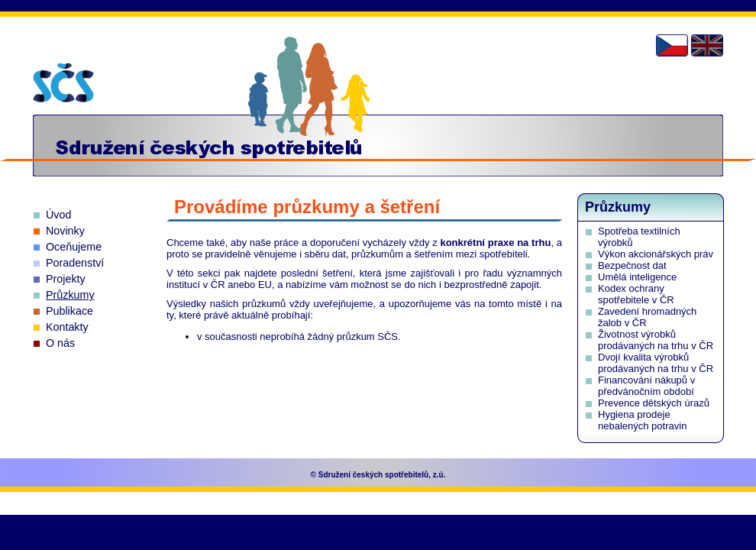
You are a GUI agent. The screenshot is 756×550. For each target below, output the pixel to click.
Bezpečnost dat (632, 265)
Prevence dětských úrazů (654, 403)
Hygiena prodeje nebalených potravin (642, 420)
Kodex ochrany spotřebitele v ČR (636, 294)
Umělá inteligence (637, 277)
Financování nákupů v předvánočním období (646, 386)
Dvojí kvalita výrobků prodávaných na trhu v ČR (656, 363)
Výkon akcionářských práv (656, 254)
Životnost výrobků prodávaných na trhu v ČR (656, 340)
